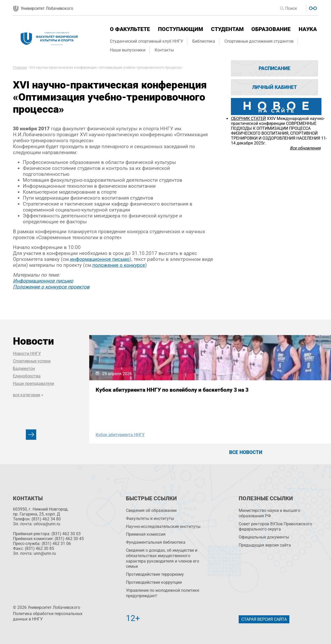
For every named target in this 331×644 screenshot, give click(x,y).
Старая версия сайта (264, 619)
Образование (271, 29)
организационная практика (233, 435)
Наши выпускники (128, 50)
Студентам (227, 29)
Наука (308, 29)
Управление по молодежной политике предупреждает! (163, 593)
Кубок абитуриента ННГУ (120, 435)
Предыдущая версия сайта (265, 545)
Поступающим (180, 29)
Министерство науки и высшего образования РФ (269, 513)
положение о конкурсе (119, 265)
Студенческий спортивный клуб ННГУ (146, 41)
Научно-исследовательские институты (163, 526)
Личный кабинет (274, 87)
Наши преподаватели (33, 384)
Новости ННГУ (27, 354)
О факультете (130, 29)
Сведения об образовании (151, 510)
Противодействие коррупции (154, 582)
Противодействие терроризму (155, 574)
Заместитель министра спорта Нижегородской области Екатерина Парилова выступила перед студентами (246, 399)
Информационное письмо (43, 281)
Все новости (246, 452)
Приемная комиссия (146, 534)
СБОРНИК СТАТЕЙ (248, 119)
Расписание (274, 68)
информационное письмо (100, 259)
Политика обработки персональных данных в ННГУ (48, 616)
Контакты (164, 50)
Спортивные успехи (32, 361)
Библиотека (204, 41)
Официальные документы (264, 537)
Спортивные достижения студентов (259, 41)
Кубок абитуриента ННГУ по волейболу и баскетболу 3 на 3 (135, 393)
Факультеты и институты (150, 518)
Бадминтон (24, 369)
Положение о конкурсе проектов (51, 287)
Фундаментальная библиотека (156, 542)
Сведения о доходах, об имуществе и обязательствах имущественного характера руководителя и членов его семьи (163, 558)
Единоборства (27, 376)
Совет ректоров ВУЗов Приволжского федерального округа (275, 527)
